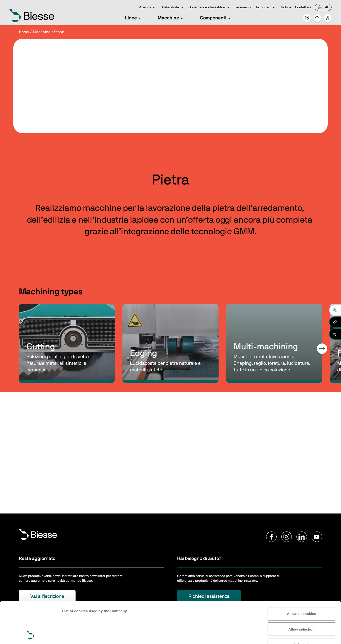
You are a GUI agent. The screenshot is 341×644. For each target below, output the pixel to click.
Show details (73, 635)
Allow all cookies (302, 575)
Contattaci (303, 7)
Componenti (216, 18)
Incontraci (267, 8)
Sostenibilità (173, 8)
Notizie (286, 7)
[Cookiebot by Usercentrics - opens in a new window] (31, 635)
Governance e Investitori (210, 8)
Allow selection (302, 590)
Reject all (302, 606)
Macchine (171, 18)
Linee (134, 18)
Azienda (148, 8)
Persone (243, 8)
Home (24, 32)
